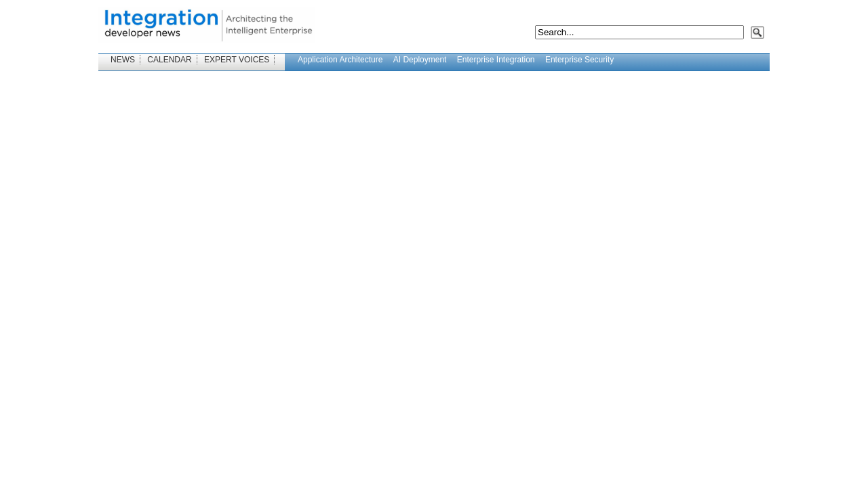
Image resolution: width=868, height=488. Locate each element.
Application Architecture (340, 60)
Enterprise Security (579, 60)
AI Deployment (420, 60)
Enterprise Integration (496, 60)
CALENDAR (169, 60)
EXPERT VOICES (237, 60)
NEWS (123, 60)
